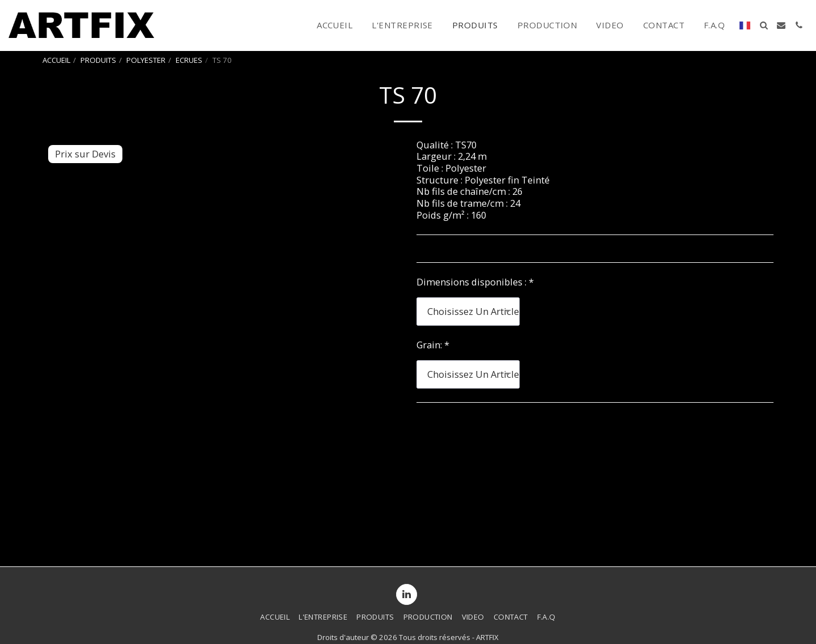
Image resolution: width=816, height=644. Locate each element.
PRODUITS (98, 60)
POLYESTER (146, 60)
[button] (764, 25)
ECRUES (189, 60)
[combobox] (468, 312)
